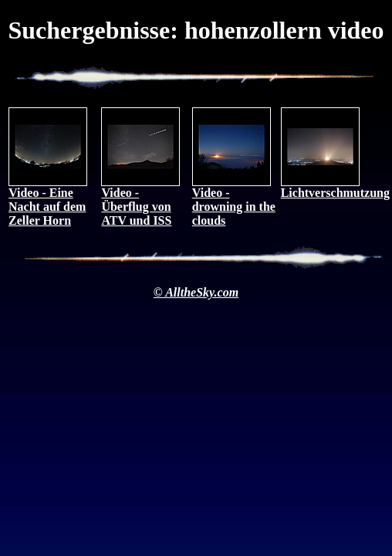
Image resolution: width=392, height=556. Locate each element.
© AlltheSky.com (196, 292)
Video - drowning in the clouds (234, 201)
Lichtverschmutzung (335, 187)
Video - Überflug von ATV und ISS (140, 201)
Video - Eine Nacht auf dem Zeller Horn (48, 201)
